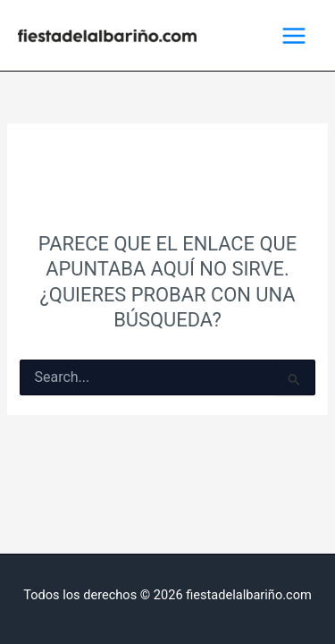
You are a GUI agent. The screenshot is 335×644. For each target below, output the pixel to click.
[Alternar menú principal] (294, 36)
